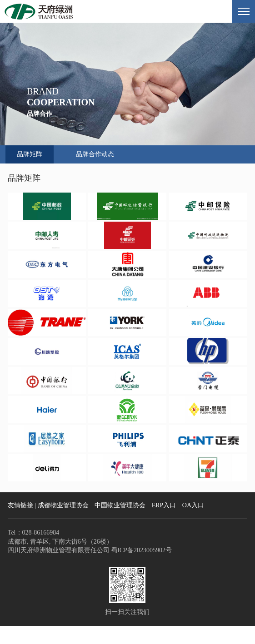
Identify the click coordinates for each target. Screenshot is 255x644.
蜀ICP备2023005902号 (141, 550)
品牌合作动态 (95, 154)
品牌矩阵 (30, 154)
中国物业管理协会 (120, 505)
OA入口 (193, 505)
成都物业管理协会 (63, 505)
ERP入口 (164, 505)
